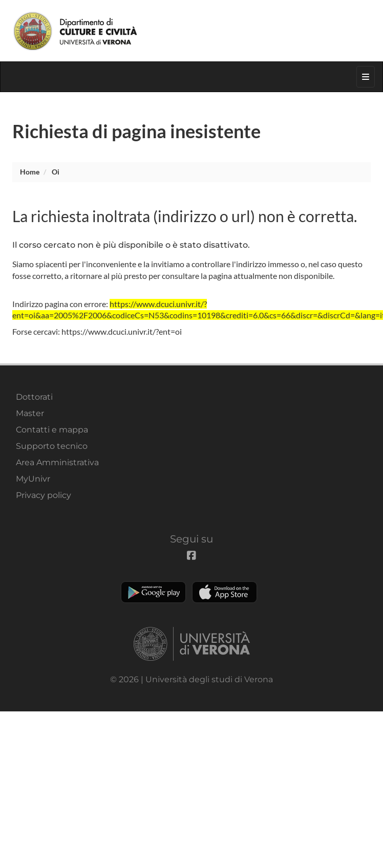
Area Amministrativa (57, 462)
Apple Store (225, 592)
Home (30, 172)
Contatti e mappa (52, 430)
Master (30, 413)
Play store (153, 592)
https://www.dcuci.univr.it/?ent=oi (122, 331)
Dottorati (34, 397)
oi (56, 172)
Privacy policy (44, 495)
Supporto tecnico (52, 446)
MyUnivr (33, 479)
